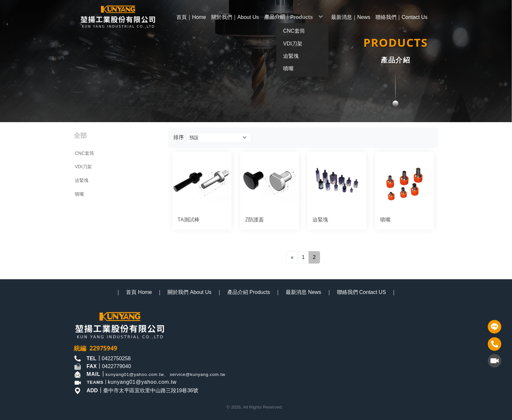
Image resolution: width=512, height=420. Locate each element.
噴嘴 (79, 194)
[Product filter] (219, 138)
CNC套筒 (84, 153)
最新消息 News (303, 292)
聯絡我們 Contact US (361, 292)
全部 (80, 135)
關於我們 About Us (189, 292)
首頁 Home (139, 292)
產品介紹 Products (249, 292)
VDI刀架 (83, 167)
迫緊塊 (82, 180)
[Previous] (292, 257)
